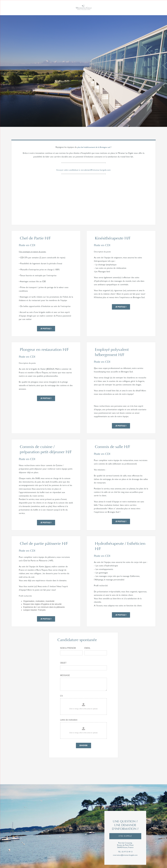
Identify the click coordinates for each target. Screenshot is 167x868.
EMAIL (87, 648)
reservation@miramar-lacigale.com (125, 855)
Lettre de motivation (69, 720)
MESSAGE (65, 675)
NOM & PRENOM (68, 648)
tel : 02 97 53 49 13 (125, 852)
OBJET (63, 663)
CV (62, 696)
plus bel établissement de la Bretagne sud (94, 147)
